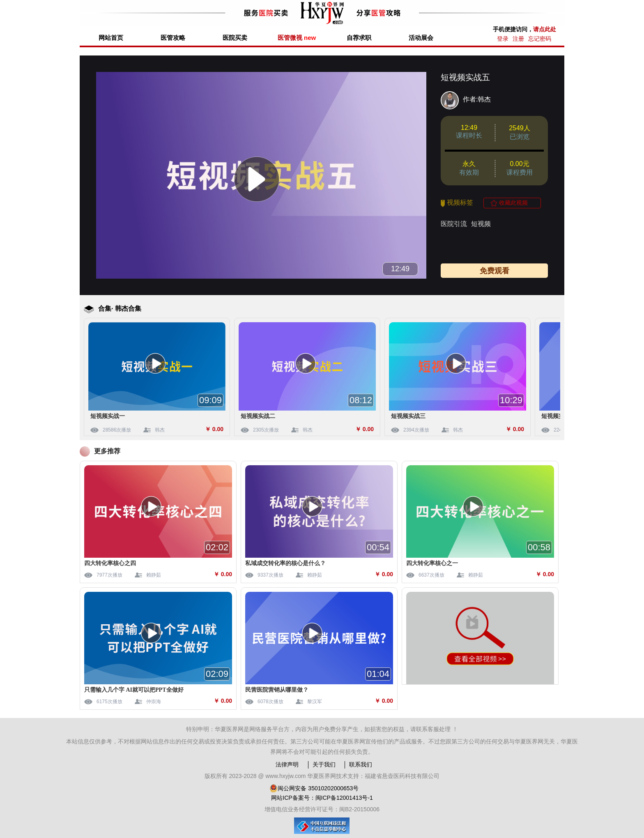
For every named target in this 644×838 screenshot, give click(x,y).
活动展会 (421, 38)
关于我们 (324, 764)
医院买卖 (235, 38)
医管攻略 (173, 38)
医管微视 (297, 38)
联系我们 (361, 764)
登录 (503, 39)
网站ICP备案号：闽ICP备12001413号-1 (322, 798)
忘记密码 (540, 39)
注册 (518, 39)
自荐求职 (359, 38)
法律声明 (287, 764)
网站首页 (111, 38)
